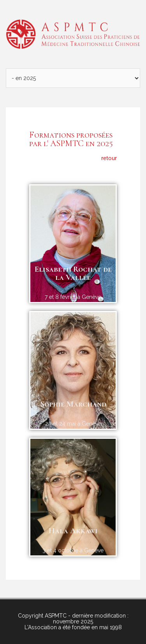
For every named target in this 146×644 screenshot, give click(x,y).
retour (109, 158)
